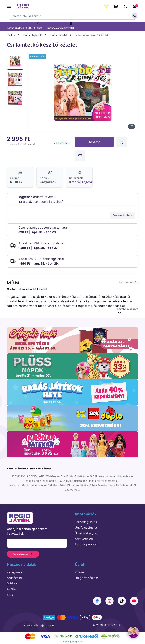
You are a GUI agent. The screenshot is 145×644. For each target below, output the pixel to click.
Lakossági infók (86, 522)
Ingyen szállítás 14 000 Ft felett (24, 28)
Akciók (12, 589)
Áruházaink (116, 6)
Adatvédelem (84, 539)
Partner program (87, 544)
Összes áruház (122, 215)
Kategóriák (15, 572)
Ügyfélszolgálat (86, 528)
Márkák (12, 583)
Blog (10, 595)
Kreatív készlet (58, 35)
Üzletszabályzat (86, 533)
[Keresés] (72, 16)
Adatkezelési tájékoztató (39, 625)
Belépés (125, 6)
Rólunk (80, 572)
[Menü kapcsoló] (10, 6)
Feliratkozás (23, 554)
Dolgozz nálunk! (86, 578)
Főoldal (11, 35)
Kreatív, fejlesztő (32, 35)
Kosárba (94, 142)
